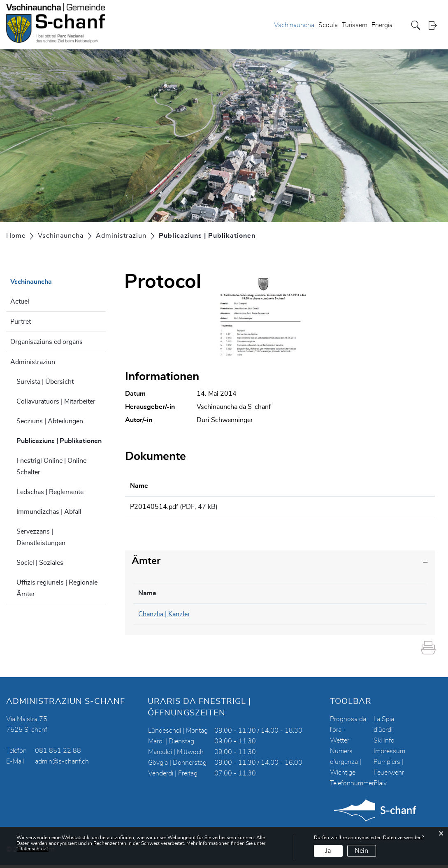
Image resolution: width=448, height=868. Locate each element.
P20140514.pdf (154, 507)
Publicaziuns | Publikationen (61, 440)
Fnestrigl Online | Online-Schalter (53, 466)
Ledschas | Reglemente (50, 492)
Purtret (21, 322)
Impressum (389, 754)
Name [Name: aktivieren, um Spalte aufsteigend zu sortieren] (139, 486)
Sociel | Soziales (40, 563)
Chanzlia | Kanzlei (164, 617)
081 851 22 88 (58, 754)
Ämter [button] (146, 564)
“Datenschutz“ (32, 849)
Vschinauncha (294, 25)
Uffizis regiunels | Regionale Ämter (57, 588)
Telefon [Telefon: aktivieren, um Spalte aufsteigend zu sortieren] (245, 596)
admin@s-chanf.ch (62, 764)
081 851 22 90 (257, 617)
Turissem (355, 25)
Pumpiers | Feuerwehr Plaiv (389, 775)
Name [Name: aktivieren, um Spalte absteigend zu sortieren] (147, 596)
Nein (361, 851)
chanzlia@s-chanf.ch (351, 617)
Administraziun (33, 362)
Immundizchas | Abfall (49, 512)
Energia (382, 25)
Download (387, 508)
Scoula (328, 25)
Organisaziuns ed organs (46, 342)
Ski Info (384, 743)
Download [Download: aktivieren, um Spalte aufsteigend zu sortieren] (360, 486)
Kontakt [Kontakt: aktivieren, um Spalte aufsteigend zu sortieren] (333, 596)
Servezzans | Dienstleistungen (41, 537)
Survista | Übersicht (45, 382)
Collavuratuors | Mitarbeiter (56, 402)
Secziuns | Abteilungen (50, 421)
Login (435, 25)
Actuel (20, 302)
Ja (328, 851)
